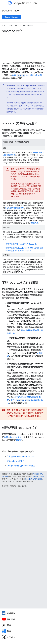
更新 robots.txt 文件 (16, 461)
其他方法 (35, 223)
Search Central (26, 3)
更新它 (19, 440)
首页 (4, 25)
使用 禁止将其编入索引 (27, 75)
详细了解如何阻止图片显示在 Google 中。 (22, 244)
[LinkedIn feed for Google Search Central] (23, 613)
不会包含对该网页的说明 (14, 208)
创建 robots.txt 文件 (13, 437)
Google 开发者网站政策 (34, 479)
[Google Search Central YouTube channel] (23, 619)
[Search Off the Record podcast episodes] (23, 631)
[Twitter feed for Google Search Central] (23, 637)
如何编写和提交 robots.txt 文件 (21, 457)
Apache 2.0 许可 (38, 476)
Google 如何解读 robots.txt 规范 (21, 466)
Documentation (11, 11)
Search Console (12, 17)
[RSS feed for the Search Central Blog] (23, 625)
